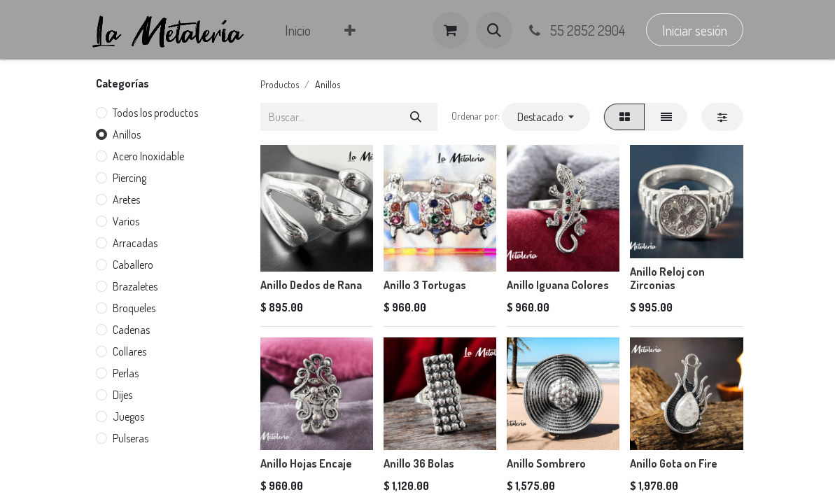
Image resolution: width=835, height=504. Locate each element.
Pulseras (131, 438)
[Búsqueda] (415, 117)
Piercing (129, 178)
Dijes (122, 395)
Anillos (127, 134)
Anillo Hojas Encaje (306, 463)
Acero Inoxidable (148, 156)
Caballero (133, 265)
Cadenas (131, 330)
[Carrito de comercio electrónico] (451, 30)
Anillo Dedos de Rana (311, 285)
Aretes (126, 199)
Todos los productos (155, 113)
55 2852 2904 (576, 30)
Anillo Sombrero (546, 463)
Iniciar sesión (695, 30)
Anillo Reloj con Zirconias (667, 278)
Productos (280, 84)
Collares (129, 351)
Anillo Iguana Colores (558, 285)
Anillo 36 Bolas (419, 463)
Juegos (128, 416)
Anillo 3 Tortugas (425, 285)
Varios (126, 221)
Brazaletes (135, 286)
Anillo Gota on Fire (674, 463)
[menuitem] (298, 30)
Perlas (126, 373)
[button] (494, 30)
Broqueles (134, 308)
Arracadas (135, 243)
